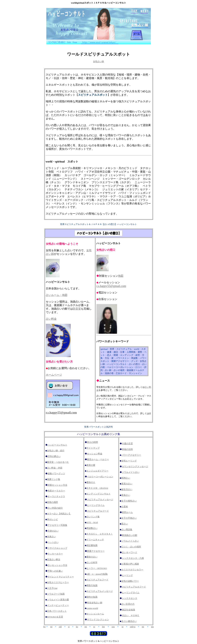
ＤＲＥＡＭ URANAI (97, 488)
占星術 (125, 507)
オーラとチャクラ (56, 496)
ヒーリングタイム (96, 505)
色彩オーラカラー (56, 491)
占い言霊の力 (128, 604)
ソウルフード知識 (56, 594)
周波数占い (92, 528)
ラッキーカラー (55, 554)
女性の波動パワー (130, 581)
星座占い (126, 495)
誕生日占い (127, 489)
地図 (121, 276)
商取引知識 (92, 585)
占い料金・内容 (55, 468)
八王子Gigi (52, 588)
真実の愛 (91, 465)
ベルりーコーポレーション (100, 477)
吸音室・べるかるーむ (58, 462)
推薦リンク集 (54, 479)
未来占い (51, 537)
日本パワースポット (57, 611)
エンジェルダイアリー (97, 471)
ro (94, 627)
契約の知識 (92, 597)
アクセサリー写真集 (57, 525)
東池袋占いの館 (130, 535)
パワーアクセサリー (131, 455)
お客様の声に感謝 (130, 564)
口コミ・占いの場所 (131, 547)
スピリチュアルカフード (134, 587)
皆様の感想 (52, 502)
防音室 (77, 309)
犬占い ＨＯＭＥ (131, 615)
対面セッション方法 (57, 485)
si (69, 627)
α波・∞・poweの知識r (97, 574)
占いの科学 (92, 563)
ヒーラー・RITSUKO (97, 568)
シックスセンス (130, 598)
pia (152, 627)
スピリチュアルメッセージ (100, 499)
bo (44, 627)
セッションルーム (95, 614)
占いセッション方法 (57, 565)
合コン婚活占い (129, 621)
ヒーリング (127, 575)
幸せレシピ (52, 519)
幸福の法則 (127, 449)
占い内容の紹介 (55, 508)
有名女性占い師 (95, 603)
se (123, 627)
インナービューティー (58, 605)
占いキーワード (130, 552)
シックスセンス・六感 (133, 558)
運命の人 (91, 482)
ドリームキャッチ (95, 540)
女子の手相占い (129, 518)
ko (77, 627)
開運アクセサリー (96, 551)
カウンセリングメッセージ (135, 466)
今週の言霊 (127, 444)
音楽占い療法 (54, 559)
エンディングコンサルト (98, 494)
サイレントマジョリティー (61, 577)
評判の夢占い (54, 456)
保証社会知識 (128, 610)
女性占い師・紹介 (56, 451)
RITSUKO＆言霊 (55, 617)
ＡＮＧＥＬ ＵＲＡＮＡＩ (100, 534)
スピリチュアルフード (98, 511)
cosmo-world (92, 608)
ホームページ (54, 375)
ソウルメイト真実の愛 (58, 600)
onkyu (133, 627)
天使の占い (53, 531)
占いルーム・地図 (57, 295)
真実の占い (127, 484)
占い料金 (51, 319)
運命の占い (92, 557)
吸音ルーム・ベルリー (98, 459)
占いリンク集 (93, 517)
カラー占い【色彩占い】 (59, 514)
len (103, 627)
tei (51, 627)
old (60, 627)
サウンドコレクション (98, 619)
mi (86, 627)
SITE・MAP (92, 522)
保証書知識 (92, 545)
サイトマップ (93, 448)
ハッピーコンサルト (57, 445)
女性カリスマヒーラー (58, 582)
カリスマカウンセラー (132, 570)
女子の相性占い (129, 501)
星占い (125, 524)
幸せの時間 (92, 442)
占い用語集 (127, 529)
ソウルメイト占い (131, 472)
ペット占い (53, 542)
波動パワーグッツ (56, 474)
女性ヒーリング (129, 461)
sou (113, 627)
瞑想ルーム (127, 512)
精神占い (126, 478)
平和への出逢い (55, 571)
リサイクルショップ (57, 548)
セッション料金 (95, 454)
